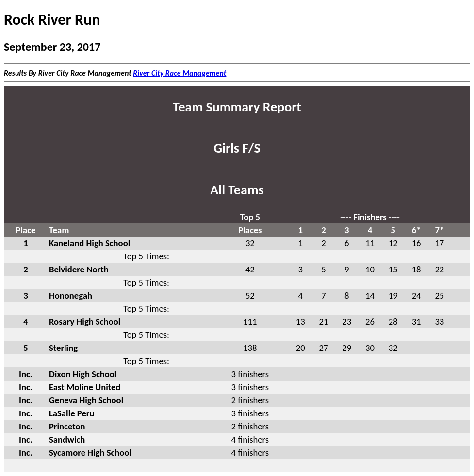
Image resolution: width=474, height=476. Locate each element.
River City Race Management (180, 73)
